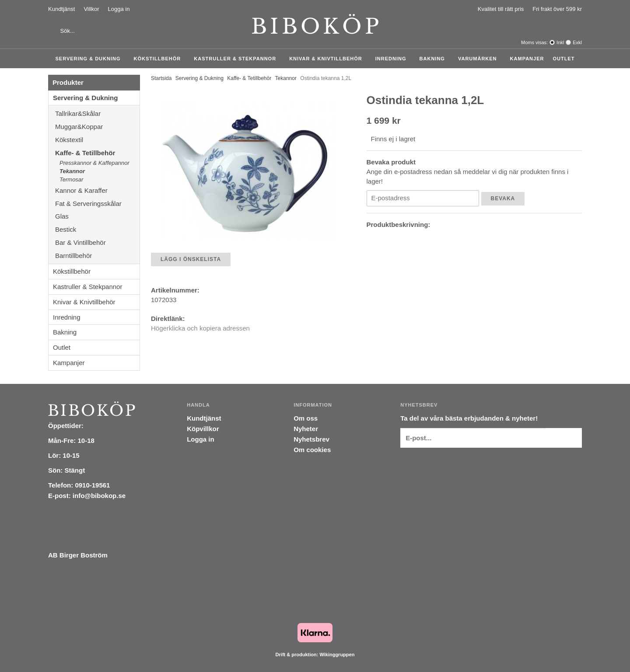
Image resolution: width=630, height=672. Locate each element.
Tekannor (72, 171)
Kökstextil (97, 140)
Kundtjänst (61, 9)
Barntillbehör (73, 256)
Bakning (434, 59)
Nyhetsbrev (311, 439)
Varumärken (480, 59)
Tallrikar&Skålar (97, 113)
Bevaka (503, 198)
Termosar (71, 179)
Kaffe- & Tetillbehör (97, 153)
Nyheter (306, 429)
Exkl (577, 42)
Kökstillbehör (160, 59)
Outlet (563, 59)
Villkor (91, 9)
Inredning (393, 59)
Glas (97, 216)
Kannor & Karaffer (97, 190)
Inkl (560, 42)
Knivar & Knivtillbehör (328, 59)
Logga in (119, 9)
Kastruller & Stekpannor (237, 59)
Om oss (306, 418)
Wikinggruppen (337, 655)
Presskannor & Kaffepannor (94, 163)
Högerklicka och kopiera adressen (200, 328)
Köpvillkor (203, 429)
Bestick (97, 229)
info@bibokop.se (99, 496)
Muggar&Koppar (97, 127)
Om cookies (312, 450)
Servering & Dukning (90, 59)
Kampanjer (527, 59)
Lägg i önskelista (191, 259)
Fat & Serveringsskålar (97, 204)
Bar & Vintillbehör (97, 242)
